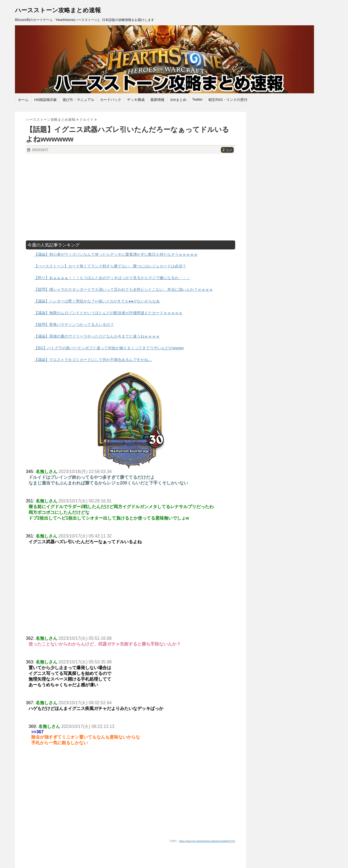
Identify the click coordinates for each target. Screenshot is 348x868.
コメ (227, 150)
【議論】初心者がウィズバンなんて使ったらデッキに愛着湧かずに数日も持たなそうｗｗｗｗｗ (116, 254)
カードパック (111, 100)
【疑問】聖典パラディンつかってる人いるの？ (74, 325)
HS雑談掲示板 (46, 100)
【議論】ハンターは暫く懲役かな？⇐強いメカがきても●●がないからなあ (97, 301)
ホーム (23, 100)
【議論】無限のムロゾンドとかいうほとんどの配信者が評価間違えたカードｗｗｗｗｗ (108, 313)
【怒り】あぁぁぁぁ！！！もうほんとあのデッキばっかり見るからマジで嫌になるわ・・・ (112, 278)
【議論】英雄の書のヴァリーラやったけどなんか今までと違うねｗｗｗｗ (97, 336)
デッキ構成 (136, 100)
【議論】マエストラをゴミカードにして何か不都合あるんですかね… (93, 360)
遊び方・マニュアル (78, 100)
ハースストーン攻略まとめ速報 (58, 10)
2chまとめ (178, 100)
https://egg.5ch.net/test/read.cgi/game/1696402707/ (207, 841)
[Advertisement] (130, 197)
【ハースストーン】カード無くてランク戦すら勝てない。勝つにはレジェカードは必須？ (110, 266)
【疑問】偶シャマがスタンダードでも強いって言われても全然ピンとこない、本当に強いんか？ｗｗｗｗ (123, 289)
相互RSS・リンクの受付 (228, 100)
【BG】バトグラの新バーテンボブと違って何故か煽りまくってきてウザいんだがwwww (109, 348)
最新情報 (157, 100)
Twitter (197, 99)
